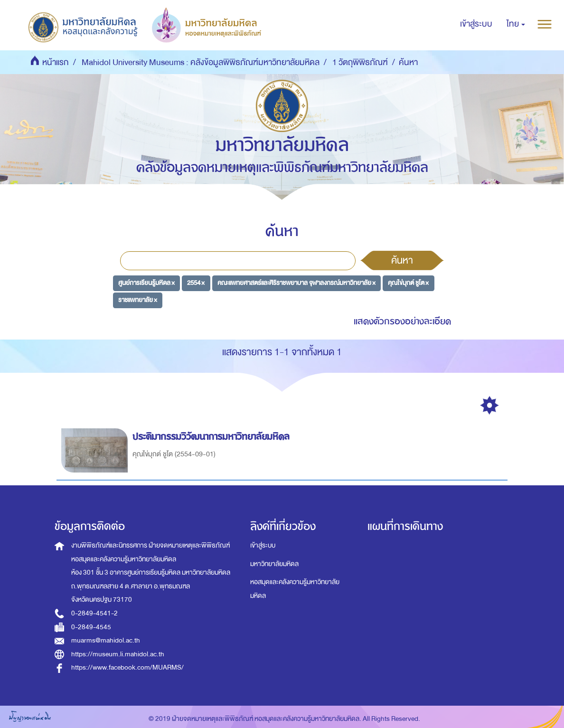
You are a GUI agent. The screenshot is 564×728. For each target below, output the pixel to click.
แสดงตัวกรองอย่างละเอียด (402, 321)
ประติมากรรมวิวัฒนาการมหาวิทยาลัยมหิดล (212, 437)
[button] (516, 24)
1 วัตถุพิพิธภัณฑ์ (360, 62)
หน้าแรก (56, 62)
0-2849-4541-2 (94, 613)
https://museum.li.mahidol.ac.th (118, 654)
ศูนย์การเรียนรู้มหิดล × (146, 283)
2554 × (196, 283)
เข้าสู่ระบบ (263, 545)
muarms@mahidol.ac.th (106, 640)
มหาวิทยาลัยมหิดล (274, 564)
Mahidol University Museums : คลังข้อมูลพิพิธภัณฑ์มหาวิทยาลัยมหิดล (201, 62)
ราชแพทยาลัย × (138, 300)
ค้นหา (402, 260)
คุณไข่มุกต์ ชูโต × (408, 283)
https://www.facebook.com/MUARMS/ (127, 667)
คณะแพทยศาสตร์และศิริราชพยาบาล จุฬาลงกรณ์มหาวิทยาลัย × (296, 283)
